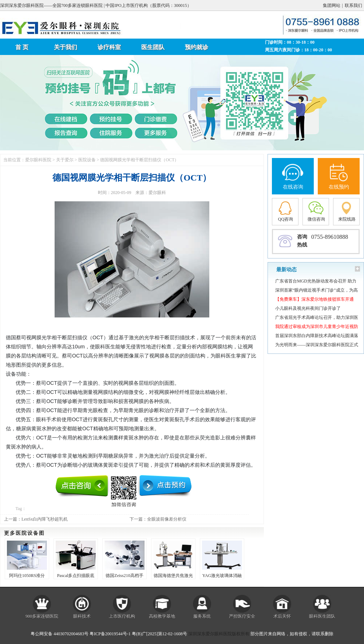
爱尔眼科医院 (38, 160)
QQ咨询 (286, 219)
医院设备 (87, 160)
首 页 (22, 47)
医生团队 (153, 47)
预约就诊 (197, 47)
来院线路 (347, 219)
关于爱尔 (65, 160)
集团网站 (332, 5)
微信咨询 (316, 219)
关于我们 (66, 47)
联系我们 (353, 5)
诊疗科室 (109, 47)
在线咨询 (293, 187)
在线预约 (339, 187)
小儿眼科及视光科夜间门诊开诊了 (308, 308)
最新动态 (286, 269)
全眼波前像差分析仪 (167, 519)
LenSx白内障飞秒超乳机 (45, 519)
